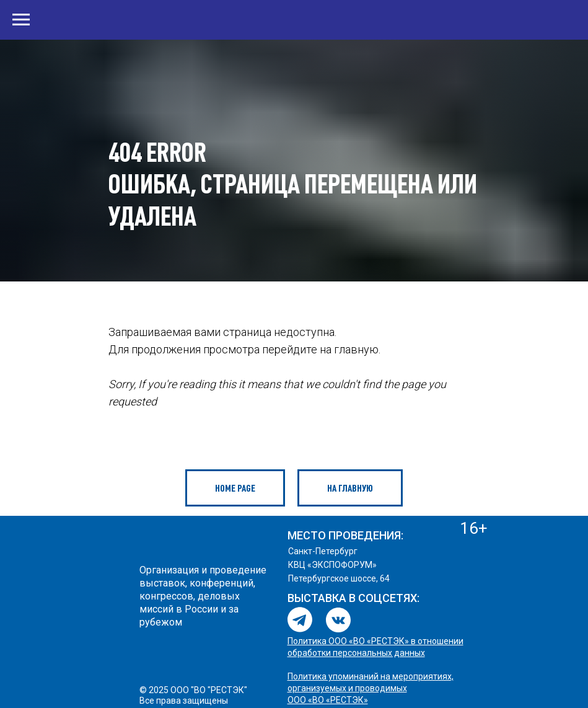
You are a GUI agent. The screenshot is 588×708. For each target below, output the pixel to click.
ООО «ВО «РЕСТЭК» (328, 700)
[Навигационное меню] (21, 20)
